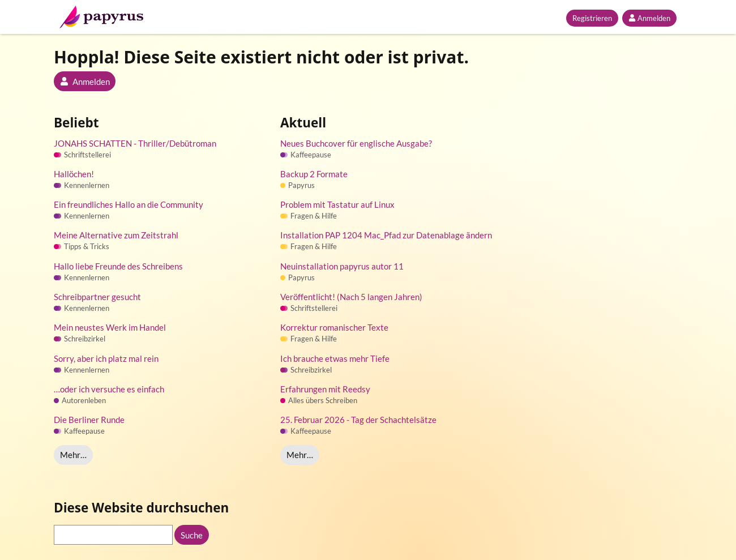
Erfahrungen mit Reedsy (325, 389)
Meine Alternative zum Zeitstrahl (116, 235)
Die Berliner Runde (89, 420)
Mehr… (73, 455)
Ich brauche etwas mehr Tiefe (335, 358)
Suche (192, 535)
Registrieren (592, 18)
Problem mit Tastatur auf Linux (337, 204)
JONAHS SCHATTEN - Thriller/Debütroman (135, 143)
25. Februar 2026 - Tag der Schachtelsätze (358, 420)
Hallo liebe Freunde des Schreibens (118, 266)
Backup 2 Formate (314, 174)
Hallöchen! (74, 174)
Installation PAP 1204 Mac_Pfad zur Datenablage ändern (386, 235)
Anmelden (649, 18)
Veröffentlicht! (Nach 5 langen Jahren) (351, 297)
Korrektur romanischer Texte (334, 327)
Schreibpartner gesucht (97, 297)
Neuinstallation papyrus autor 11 (342, 266)
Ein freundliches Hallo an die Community (129, 204)
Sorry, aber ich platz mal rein (106, 358)
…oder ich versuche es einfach (109, 389)
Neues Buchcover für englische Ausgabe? (356, 143)
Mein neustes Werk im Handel (110, 327)
